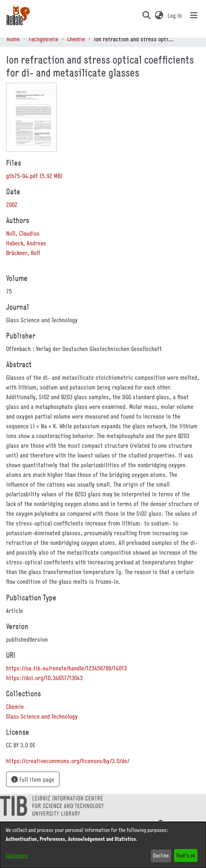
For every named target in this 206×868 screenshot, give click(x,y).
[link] (34, 176)
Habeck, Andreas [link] (26, 243)
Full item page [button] (33, 779)
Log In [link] (175, 15)
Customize (17, 855)
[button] (146, 15)
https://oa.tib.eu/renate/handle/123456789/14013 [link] (66, 668)
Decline (161, 855)
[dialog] (103, 845)
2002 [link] (12, 204)
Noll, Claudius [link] (23, 233)
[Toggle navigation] (194, 15)
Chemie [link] (76, 39)
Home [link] (13, 39)
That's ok (186, 855)
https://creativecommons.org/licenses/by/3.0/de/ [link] (68, 761)
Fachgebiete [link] (44, 39)
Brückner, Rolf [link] (23, 253)
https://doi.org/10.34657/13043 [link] (44, 678)
